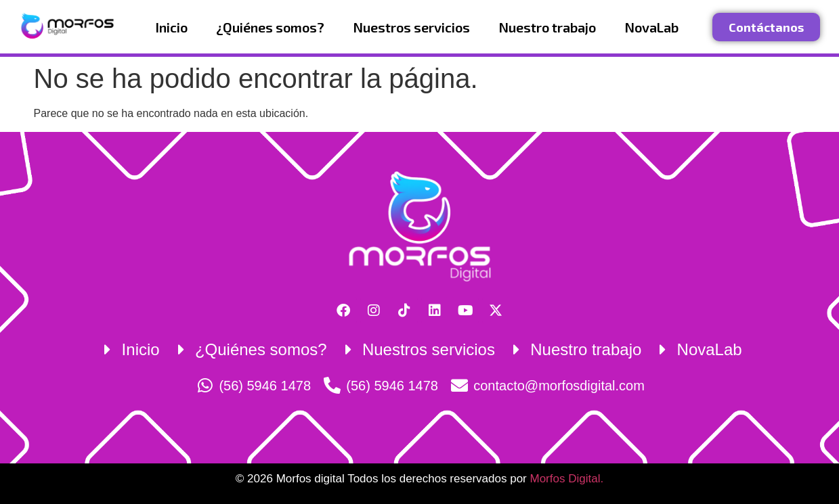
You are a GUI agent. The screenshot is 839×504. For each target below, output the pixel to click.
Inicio (171, 27)
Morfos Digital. (566, 479)
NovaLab (651, 27)
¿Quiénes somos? (270, 27)
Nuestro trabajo (547, 27)
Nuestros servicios (411, 27)
